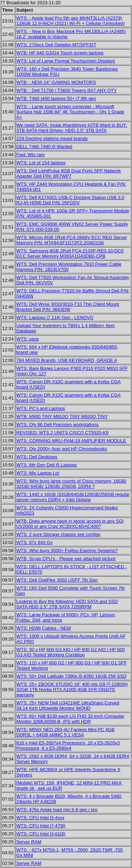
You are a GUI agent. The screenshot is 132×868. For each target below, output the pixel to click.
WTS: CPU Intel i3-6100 (41, 834)
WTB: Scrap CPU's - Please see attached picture (66, 559)
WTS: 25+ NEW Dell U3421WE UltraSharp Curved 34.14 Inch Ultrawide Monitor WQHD (68, 705)
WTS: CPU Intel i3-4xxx (41, 818)
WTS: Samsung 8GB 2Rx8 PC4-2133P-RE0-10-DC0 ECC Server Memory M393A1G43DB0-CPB (70, 253)
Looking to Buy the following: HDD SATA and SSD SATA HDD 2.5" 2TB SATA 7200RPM (67, 604)
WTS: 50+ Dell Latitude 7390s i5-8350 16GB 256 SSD (72, 676)
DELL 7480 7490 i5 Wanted (45, 147)
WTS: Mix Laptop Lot (38, 473)
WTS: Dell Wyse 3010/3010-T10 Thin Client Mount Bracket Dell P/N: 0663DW (68, 307)
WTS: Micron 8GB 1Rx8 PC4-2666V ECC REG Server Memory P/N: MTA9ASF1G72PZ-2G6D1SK (72, 240)
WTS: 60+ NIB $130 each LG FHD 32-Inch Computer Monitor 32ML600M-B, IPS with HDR (71, 719)
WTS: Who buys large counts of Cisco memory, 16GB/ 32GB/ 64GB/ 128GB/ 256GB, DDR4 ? (72, 484)
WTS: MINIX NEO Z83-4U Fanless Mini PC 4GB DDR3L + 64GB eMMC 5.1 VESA (66, 732)
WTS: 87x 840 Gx (35, 542)
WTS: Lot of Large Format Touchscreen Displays (66, 61)
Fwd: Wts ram (31, 155)
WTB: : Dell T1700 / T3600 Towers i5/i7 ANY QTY (67, 90)
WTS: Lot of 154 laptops (41, 163)
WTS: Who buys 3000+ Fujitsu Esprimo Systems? (67, 551)
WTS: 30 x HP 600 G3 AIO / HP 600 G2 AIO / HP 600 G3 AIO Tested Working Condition (71, 652)
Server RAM (29, 842)
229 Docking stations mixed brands (52, 138)
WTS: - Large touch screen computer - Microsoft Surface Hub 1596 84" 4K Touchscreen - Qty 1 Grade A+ (70, 112)
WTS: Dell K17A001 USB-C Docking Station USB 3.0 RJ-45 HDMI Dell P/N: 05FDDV (70, 200)
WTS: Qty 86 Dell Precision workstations (58, 425)
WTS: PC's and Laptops (41, 408)
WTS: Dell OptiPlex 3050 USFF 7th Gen (57, 580)
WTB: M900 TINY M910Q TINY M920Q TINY (62, 416)
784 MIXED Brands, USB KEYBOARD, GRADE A (67, 360)
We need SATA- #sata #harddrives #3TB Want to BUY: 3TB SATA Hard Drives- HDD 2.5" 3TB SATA (72, 128)
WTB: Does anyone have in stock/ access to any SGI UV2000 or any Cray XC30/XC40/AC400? (70, 524)
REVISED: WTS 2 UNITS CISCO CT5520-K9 (63, 433)
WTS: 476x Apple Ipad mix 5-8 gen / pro (57, 810)
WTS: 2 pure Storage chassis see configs (58, 534)
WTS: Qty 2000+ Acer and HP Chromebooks (62, 449)
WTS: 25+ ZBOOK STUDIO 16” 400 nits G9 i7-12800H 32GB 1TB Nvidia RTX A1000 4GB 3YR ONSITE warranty (72, 690)
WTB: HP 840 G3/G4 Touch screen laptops (60, 53)
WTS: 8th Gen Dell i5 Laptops (47, 465)
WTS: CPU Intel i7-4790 (41, 826)
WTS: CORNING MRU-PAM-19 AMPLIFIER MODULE (71, 441)
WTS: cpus (28, 339)
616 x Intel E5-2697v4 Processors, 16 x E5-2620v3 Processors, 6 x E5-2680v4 (68, 746)
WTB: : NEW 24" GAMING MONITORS (56, 82)
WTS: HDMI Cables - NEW (44, 628)
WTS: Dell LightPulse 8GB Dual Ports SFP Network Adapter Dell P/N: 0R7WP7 (69, 173)
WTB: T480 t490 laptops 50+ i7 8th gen (56, 98)
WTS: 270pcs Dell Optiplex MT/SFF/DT (56, 45)
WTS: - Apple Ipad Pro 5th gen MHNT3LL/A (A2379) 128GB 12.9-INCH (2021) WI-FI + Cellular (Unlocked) (71, 21)
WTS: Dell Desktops (37, 457)
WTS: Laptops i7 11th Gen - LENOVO (55, 317)
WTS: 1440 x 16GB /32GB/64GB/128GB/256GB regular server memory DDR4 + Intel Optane (73, 497)
